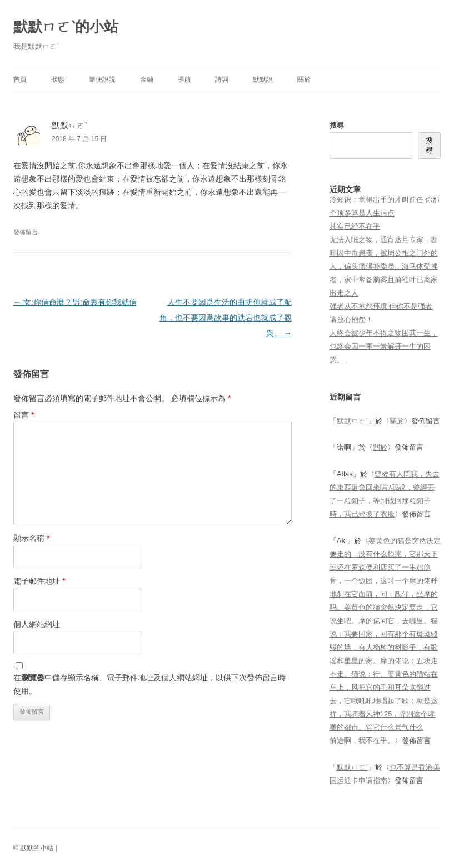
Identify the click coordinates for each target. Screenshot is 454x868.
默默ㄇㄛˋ (352, 421)
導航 (184, 79)
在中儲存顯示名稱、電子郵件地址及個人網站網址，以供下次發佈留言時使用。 (149, 684)
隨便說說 (102, 79)
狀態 (58, 79)
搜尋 (337, 125)
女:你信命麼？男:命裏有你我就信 (75, 302)
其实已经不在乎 (355, 226)
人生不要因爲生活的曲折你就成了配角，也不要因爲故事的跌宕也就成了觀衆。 (226, 318)
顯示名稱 (31, 538)
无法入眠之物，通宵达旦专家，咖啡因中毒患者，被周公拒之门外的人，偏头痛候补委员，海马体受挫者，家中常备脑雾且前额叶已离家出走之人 (384, 266)
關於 (304, 79)
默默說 (263, 79)
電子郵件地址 (39, 581)
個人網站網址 (37, 624)
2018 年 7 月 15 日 (79, 139)
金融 (147, 79)
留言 (24, 415)
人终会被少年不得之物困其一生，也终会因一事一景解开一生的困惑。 (384, 346)
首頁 (20, 79)
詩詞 (222, 79)
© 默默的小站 (33, 848)
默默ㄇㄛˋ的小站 (66, 27)
